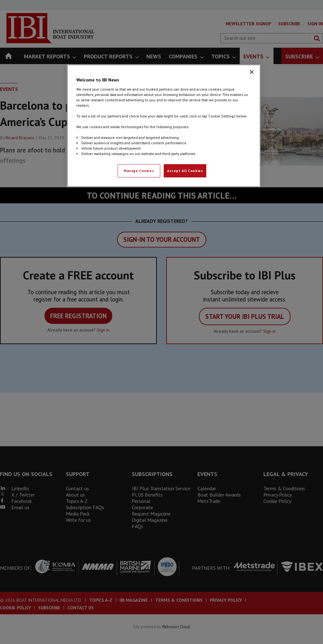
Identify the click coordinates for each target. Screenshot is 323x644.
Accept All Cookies (185, 171)
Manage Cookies (139, 171)
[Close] (252, 72)
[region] (164, 126)
